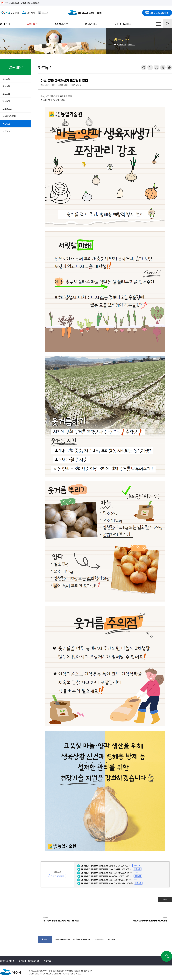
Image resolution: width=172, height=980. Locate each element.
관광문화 (9, 13)
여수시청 (28, 13)
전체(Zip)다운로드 (57, 876)
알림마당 (32, 24)
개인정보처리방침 (7, 961)
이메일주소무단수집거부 (29, 961)
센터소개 (5, 24)
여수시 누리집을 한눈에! (157, 12)
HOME (115, 44)
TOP (167, 956)
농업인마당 (91, 24)
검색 (167, 24)
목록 (165, 899)
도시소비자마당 (123, 24)
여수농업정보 (61, 24)
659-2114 (88, 971)
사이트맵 (158, 24)
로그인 (43, 13)
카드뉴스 (132, 44)
